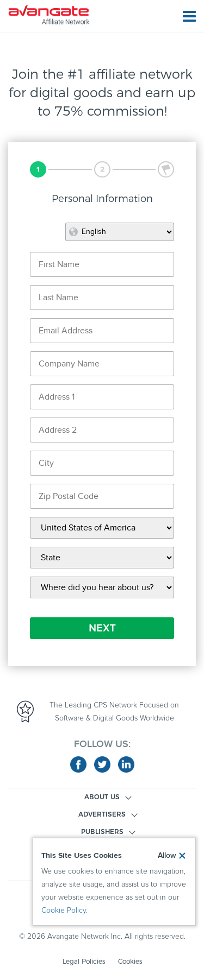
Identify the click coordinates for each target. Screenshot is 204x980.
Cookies (130, 961)
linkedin (126, 764)
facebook (78, 764)
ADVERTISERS (102, 814)
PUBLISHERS (102, 832)
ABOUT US (102, 797)
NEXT (102, 628)
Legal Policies (84, 961)
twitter (102, 764)
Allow (167, 856)
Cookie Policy (64, 911)
